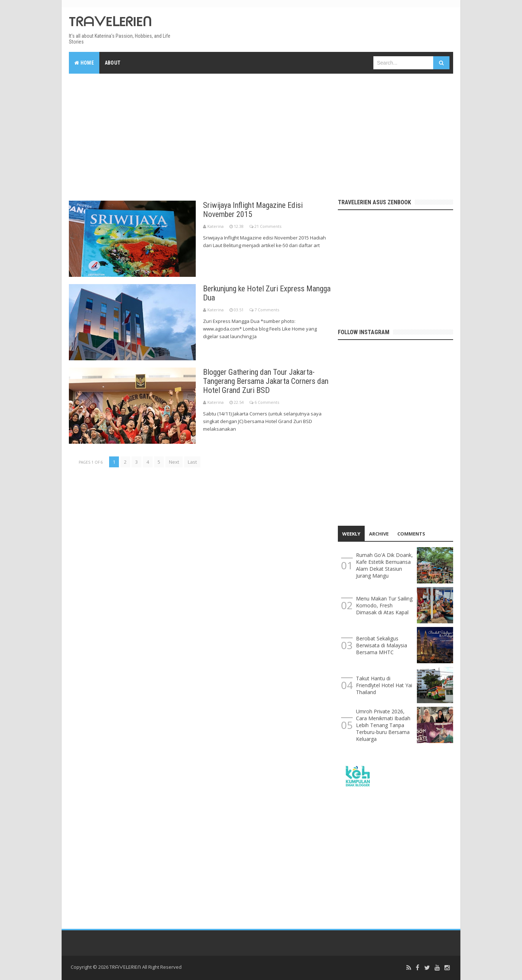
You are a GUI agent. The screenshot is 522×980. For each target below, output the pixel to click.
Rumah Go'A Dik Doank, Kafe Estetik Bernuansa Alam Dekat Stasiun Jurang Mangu (384, 565)
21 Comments (268, 226)
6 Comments (267, 402)
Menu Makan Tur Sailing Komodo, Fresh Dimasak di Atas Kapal (384, 605)
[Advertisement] (261, 134)
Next (174, 462)
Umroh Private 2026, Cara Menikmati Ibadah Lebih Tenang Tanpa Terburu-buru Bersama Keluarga (383, 725)
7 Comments (267, 310)
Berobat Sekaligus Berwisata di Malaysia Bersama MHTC (382, 645)
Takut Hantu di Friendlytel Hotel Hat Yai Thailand (384, 685)
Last (192, 462)
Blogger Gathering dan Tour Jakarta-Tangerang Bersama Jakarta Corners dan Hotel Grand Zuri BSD (266, 381)
